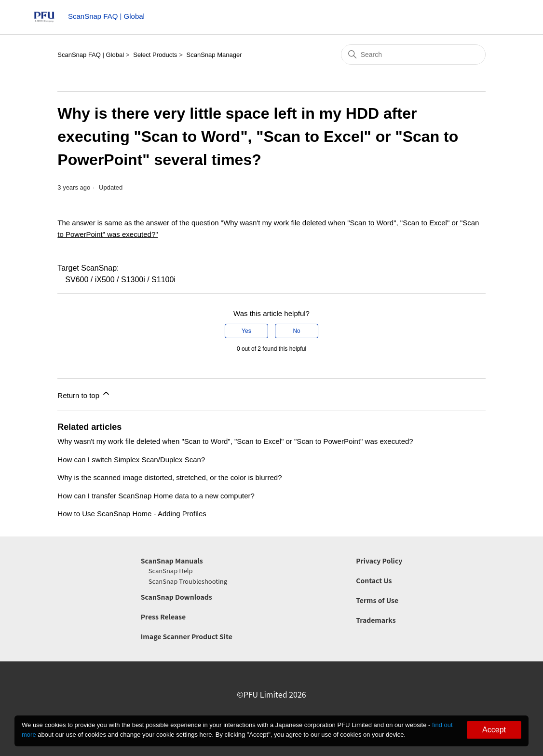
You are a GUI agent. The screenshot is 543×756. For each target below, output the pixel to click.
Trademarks (376, 620)
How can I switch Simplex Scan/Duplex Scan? (131, 460)
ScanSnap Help (171, 570)
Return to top (84, 394)
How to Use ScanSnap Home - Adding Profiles (132, 514)
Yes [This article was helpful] (246, 331)
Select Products (155, 55)
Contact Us (374, 580)
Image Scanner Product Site (187, 636)
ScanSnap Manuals (172, 561)
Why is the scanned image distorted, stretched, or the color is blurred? (170, 477)
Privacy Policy (379, 561)
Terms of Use (377, 600)
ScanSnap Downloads (176, 597)
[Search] (413, 55)
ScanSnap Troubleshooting (188, 581)
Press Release (163, 617)
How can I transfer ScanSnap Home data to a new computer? (156, 496)
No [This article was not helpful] (296, 331)
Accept (494, 730)
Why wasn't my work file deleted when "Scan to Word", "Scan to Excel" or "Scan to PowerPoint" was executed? (235, 441)
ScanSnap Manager (214, 55)
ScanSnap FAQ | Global (91, 55)
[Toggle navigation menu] (499, 19)
